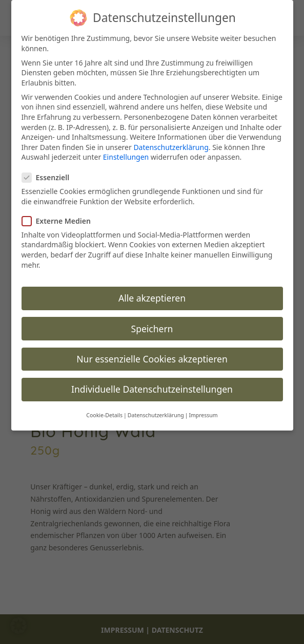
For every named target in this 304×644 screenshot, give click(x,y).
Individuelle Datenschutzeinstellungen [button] (152, 389)
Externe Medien (60, 221)
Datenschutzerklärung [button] (156, 415)
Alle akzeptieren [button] (152, 298)
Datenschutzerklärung (171, 147)
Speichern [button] (152, 329)
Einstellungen (126, 157)
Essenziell (50, 177)
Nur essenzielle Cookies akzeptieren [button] (152, 359)
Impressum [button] (203, 415)
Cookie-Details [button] (104, 415)
